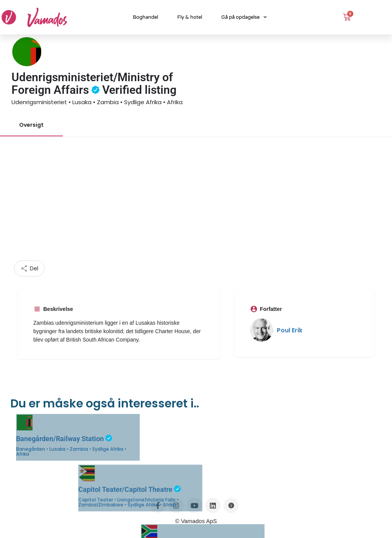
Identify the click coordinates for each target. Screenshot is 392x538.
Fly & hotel (190, 17)
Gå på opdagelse (244, 17)
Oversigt (31, 125)
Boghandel (145, 17)
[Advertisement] (196, 203)
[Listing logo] (27, 52)
